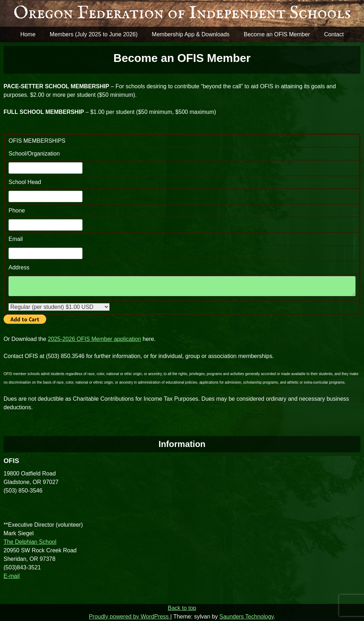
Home (28, 34)
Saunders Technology (246, 617)
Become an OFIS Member (277, 34)
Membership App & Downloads (191, 34)
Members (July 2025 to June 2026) (94, 34)
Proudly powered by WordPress (130, 617)
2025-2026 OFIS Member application (95, 339)
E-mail (12, 576)
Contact (334, 34)
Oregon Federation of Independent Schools (182, 13)
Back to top (182, 608)
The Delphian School (30, 542)
